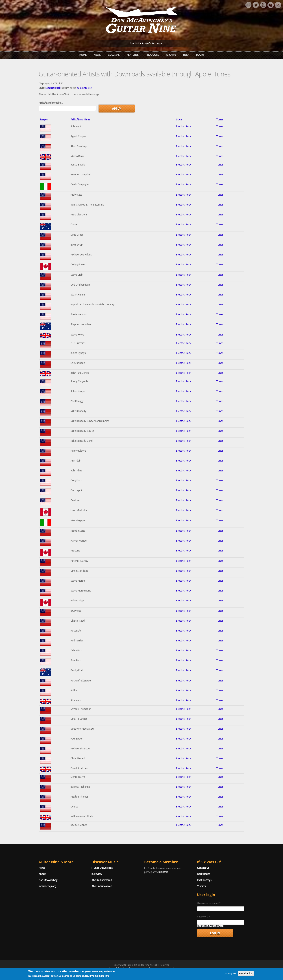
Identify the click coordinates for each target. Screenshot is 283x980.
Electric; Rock (53, 88)
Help (186, 55)
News (97, 55)
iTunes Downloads (102, 868)
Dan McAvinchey (48, 880)
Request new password (210, 926)
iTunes (220, 120)
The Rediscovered (102, 880)
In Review (97, 874)
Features (133, 55)
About (42, 874)
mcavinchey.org (47, 886)
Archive (171, 55)
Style (179, 120)
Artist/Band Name (80, 120)
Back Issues (204, 874)
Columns (114, 55)
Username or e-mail (209, 903)
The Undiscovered (102, 886)
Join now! (163, 872)
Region (44, 120)
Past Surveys (204, 880)
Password (203, 917)
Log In (200, 55)
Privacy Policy (185, 971)
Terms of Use (160, 971)
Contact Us (203, 868)
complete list (84, 88)
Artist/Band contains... (51, 103)
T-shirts (201, 886)
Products (152, 55)
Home (83, 55)
